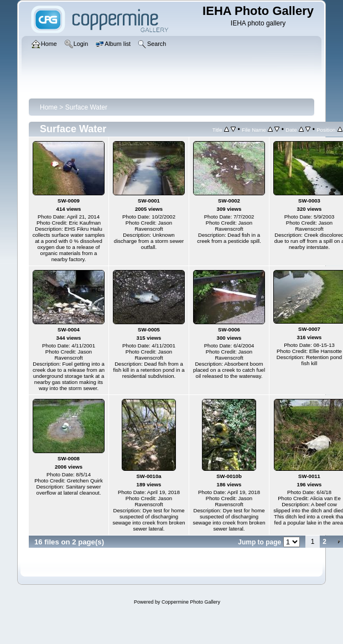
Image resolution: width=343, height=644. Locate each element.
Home (49, 107)
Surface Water (86, 107)
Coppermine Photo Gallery (191, 602)
